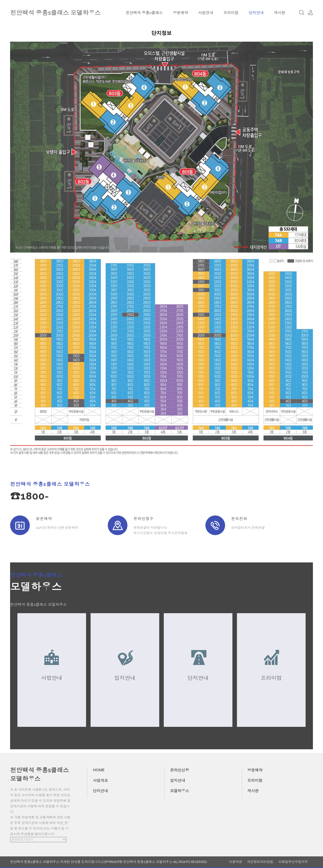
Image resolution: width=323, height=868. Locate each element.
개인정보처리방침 (260, 862)
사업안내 (206, 13)
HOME (99, 770)
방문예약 (180, 13)
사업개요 (100, 780)
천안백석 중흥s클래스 (144, 13)
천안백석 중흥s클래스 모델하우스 (39, 774)
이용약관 (235, 862)
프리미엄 (231, 13)
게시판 (279, 13)
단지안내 (256, 13)
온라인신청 (180, 770)
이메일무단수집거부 (293, 862)
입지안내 (178, 780)
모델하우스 (180, 791)
